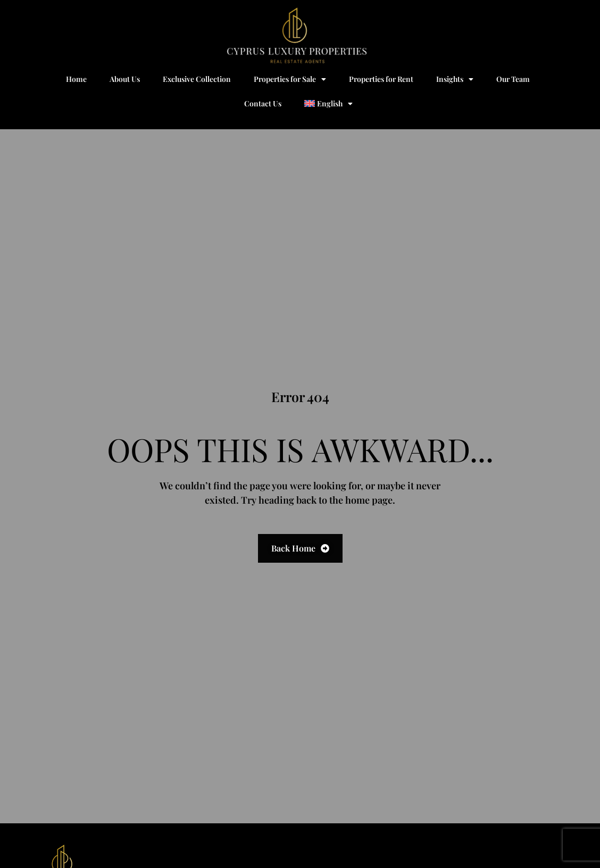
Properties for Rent (381, 79)
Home (76, 79)
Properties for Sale (290, 79)
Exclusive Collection (197, 79)
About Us (125, 79)
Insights (455, 79)
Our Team (513, 79)
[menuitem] (328, 104)
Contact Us (263, 103)
